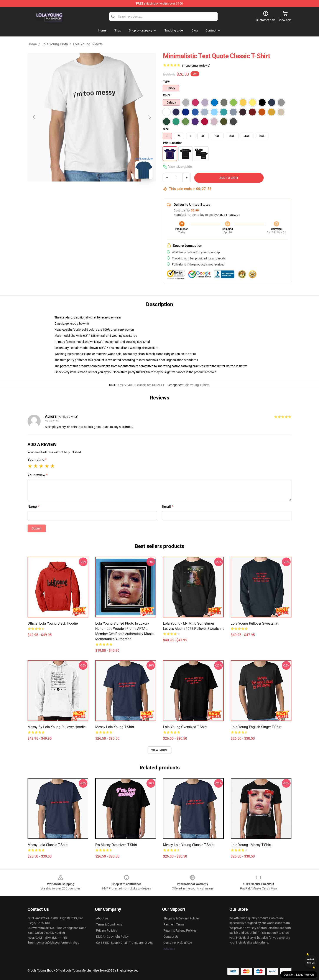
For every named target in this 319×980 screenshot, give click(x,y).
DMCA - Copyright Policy (112, 937)
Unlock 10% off (311, 961)
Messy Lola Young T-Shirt (115, 727)
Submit (37, 528)
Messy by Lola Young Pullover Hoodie (57, 727)
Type (166, 81)
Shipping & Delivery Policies (182, 918)
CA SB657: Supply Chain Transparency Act (124, 943)
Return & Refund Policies (180, 931)
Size (166, 129)
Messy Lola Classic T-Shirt (48, 845)
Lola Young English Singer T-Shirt (256, 727)
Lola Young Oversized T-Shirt (185, 727)
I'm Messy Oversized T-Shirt (116, 845)
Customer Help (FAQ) (178, 943)
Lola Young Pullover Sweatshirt (255, 623)
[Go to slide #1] (69, 192)
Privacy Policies (107, 931)
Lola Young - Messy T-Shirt (251, 845)
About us (102, 918)
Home (32, 44)
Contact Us (171, 937)
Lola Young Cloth (55, 44)
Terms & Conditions (109, 924)
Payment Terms (174, 924)
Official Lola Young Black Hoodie (53, 623)
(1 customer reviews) (196, 66)
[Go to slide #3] (114, 192)
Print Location (173, 143)
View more (160, 750)
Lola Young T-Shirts (88, 44)
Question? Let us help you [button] (299, 975)
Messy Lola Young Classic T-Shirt (188, 845)
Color (167, 95)
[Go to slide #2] (92, 192)
